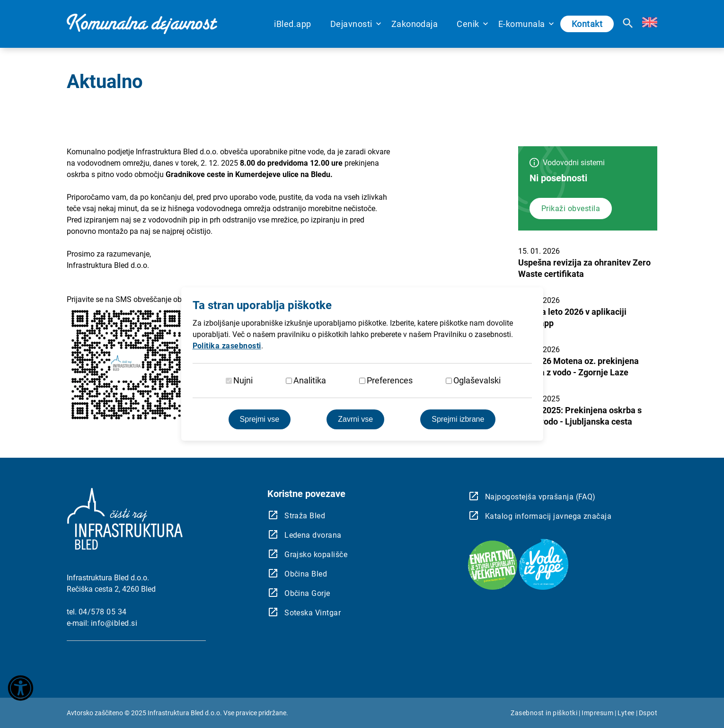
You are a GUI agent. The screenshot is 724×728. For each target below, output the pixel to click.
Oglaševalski (477, 380)
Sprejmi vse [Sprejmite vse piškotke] (260, 419)
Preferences (390, 380)
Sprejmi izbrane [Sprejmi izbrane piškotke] (458, 419)
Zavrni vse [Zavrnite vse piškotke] (355, 419)
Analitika (310, 380)
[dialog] (362, 364)
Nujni (243, 380)
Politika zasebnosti (227, 346)
